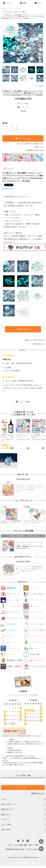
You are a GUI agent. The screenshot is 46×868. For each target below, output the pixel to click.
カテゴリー (23, 582)
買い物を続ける (39, 344)
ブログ (10, 845)
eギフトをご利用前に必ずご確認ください (30, 143)
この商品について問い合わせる (34, 340)
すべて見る (39, 86)
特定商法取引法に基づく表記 (15, 849)
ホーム (3, 8)
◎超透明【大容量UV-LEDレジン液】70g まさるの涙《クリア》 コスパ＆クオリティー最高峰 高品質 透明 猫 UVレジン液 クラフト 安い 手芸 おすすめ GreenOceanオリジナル (8, 436)
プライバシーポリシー (33, 849)
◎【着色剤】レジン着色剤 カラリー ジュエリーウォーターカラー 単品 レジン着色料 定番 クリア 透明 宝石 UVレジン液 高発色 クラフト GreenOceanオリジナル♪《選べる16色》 (38, 436)
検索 (23, 3)
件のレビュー (8, 189)
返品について (39, 147)
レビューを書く (23, 402)
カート (38, 3)
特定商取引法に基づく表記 (35, 150)
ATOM (36, 845)
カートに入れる (23, 138)
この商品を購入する (23, 329)
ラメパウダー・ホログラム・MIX (14, 12)
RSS (30, 845)
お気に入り (23, 107)
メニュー (8, 3)
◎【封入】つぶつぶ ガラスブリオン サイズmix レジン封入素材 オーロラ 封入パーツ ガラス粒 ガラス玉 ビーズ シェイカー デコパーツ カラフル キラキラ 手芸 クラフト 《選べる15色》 (23, 436)
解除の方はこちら (38, 793)
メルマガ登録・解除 (20, 845)
